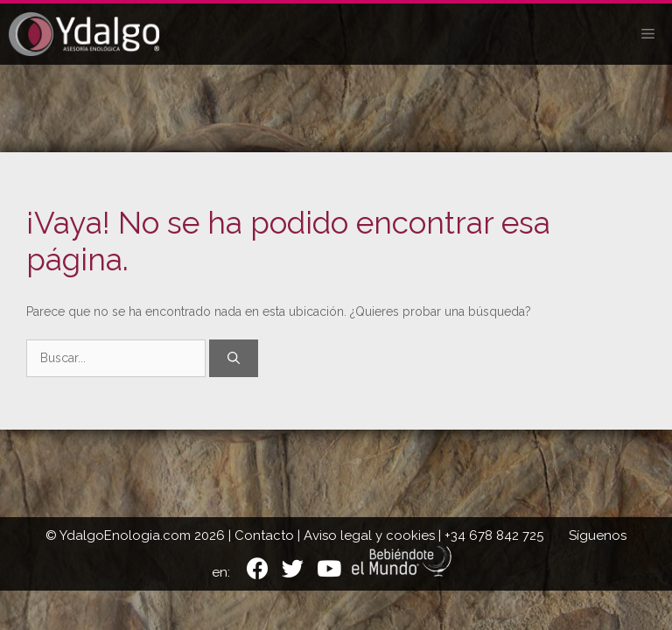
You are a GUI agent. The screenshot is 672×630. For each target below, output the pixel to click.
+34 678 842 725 (494, 535)
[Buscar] (234, 358)
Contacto (264, 535)
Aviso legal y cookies (369, 535)
